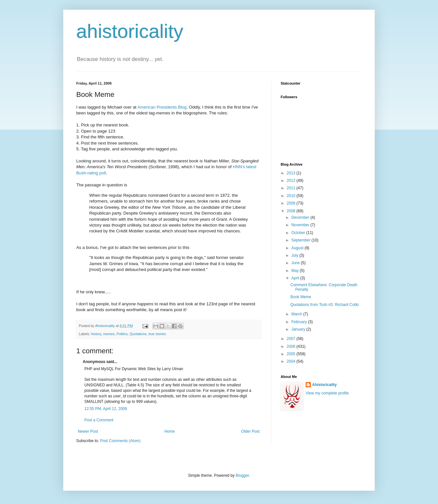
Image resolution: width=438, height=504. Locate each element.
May (296, 271)
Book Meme (301, 297)
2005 (292, 354)
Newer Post (88, 431)
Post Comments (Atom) (120, 441)
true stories (157, 334)
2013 (292, 173)
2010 (292, 196)
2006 (292, 346)
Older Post (250, 431)
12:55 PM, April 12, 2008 (106, 409)
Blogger (242, 475)
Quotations (138, 334)
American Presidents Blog (162, 107)
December (301, 217)
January (299, 329)
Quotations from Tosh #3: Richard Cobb (325, 305)
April (296, 278)
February (300, 322)
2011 (292, 188)
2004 (292, 361)
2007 (292, 339)
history (96, 334)
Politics (122, 334)
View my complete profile (327, 393)
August (298, 248)
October (299, 233)
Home (170, 431)
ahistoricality (130, 31)
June (296, 263)
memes (109, 334)
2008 (292, 211)
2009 (292, 203)
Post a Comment (99, 420)
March (297, 314)
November (301, 225)
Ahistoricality (324, 385)
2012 (292, 181)
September (301, 240)
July (295, 255)
